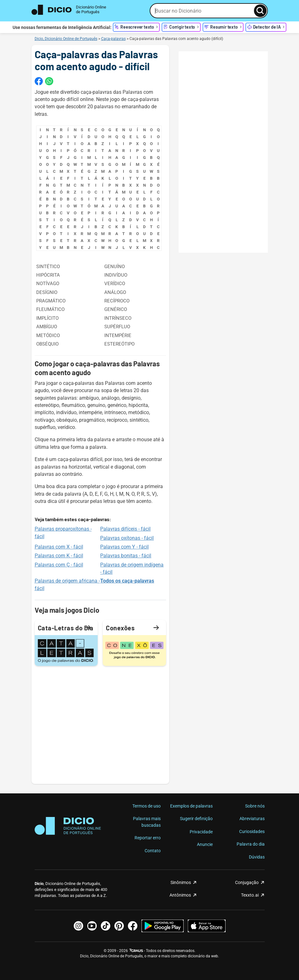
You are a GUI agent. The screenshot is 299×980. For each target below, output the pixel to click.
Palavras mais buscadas (147, 822)
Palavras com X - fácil (59, 547)
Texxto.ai (250, 895)
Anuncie (205, 844)
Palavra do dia (251, 844)
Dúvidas (257, 857)
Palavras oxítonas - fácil (127, 538)
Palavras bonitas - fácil (126, 556)
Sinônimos (181, 882)
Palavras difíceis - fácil (125, 529)
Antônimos (180, 895)
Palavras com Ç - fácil (59, 565)
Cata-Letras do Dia (66, 628)
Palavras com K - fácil (59, 556)
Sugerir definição (196, 819)
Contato (153, 851)
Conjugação (247, 882)
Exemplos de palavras (191, 806)
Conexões (133, 628)
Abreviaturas (252, 819)
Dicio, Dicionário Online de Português (66, 39)
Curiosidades (252, 831)
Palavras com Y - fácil (124, 547)
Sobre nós (255, 806)
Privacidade (201, 832)
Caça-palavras (113, 39)
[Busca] (260, 11)
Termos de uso (147, 806)
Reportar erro (148, 838)
